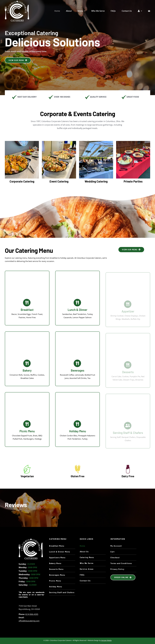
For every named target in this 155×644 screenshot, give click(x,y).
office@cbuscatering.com (29, 621)
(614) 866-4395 (32, 615)
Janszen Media (106, 641)
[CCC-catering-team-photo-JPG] (31, 540)
